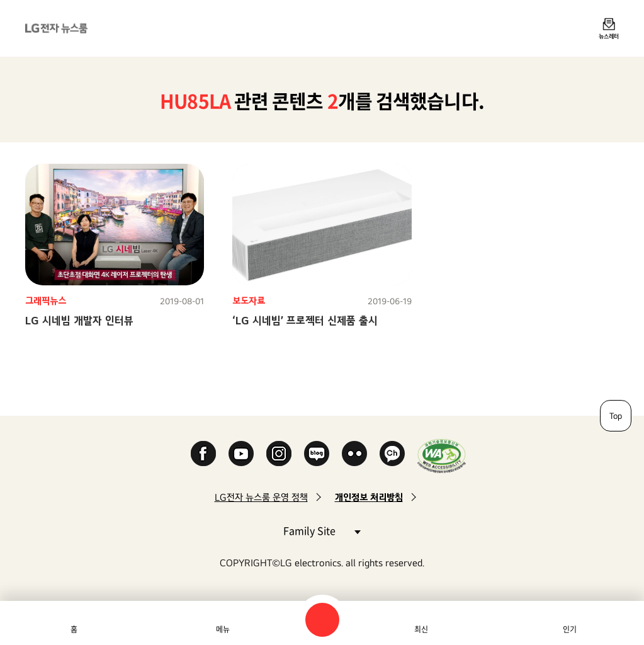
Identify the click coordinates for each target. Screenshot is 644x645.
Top (616, 416)
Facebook (203, 454)
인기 (570, 629)
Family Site (322, 530)
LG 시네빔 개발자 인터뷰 (79, 320)
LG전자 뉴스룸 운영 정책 (261, 497)
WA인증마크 (442, 456)
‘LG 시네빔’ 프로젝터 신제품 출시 (305, 320)
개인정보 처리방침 (369, 497)
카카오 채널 (392, 454)
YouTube (241, 454)
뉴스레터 (609, 36)
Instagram (279, 454)
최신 (421, 629)
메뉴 (223, 629)
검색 (322, 620)
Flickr (354, 454)
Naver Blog (317, 454)
